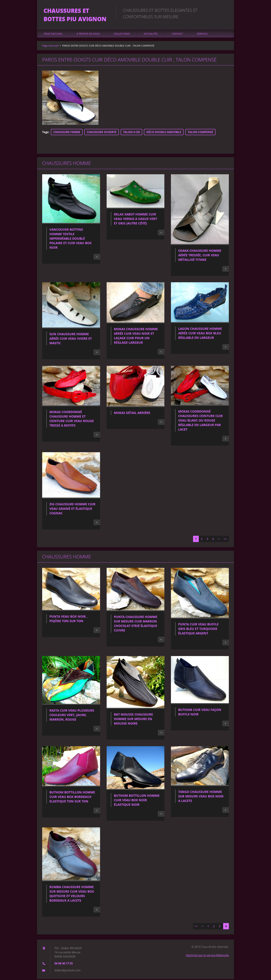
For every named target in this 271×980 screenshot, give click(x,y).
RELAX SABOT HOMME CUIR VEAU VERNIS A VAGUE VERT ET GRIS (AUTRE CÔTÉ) (135, 220)
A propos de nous (88, 35)
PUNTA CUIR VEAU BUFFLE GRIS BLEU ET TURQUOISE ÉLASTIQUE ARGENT (198, 630)
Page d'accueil (53, 35)
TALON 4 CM (131, 133)
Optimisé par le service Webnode (207, 956)
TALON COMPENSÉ (200, 133)
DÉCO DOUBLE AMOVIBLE (164, 133)
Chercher (225, 10)
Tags (45, 133)
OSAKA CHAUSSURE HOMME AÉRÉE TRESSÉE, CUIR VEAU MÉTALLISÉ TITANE (200, 256)
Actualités (151, 35)
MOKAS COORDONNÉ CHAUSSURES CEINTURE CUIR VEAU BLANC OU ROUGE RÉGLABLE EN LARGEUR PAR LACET (200, 421)
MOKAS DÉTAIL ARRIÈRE (132, 414)
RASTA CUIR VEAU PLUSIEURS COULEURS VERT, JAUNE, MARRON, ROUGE (72, 716)
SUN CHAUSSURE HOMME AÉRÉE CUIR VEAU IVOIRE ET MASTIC (71, 339)
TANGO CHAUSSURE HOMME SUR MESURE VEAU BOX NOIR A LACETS (201, 797)
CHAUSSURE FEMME (67, 133)
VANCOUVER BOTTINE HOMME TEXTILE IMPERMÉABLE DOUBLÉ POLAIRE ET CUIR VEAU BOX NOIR (71, 239)
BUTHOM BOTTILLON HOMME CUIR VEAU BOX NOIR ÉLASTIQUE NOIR (137, 801)
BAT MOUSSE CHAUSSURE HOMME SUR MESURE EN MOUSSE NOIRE (133, 720)
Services (202, 35)
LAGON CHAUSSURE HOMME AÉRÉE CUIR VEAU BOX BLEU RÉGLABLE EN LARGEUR (200, 334)
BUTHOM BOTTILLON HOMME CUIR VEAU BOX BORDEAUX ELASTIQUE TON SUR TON (72, 798)
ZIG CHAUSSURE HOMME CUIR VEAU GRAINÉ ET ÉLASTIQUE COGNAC (72, 509)
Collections (122, 35)
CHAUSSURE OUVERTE (102, 133)
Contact (177, 35)
